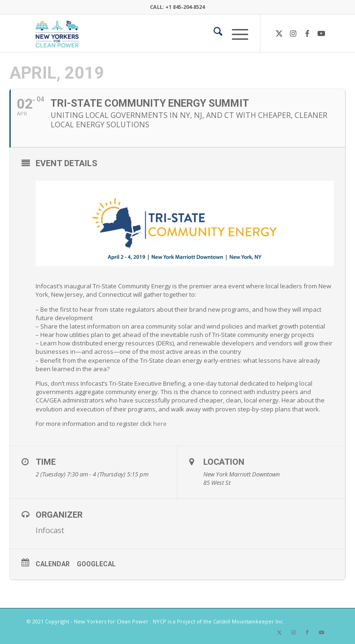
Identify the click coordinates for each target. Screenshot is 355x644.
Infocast (50, 530)
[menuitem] (213, 33)
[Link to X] (279, 33)
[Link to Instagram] (293, 33)
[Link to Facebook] (307, 33)
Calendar (53, 564)
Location (224, 462)
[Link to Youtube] (321, 33)
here (160, 424)
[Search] (213, 33)
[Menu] (235, 33)
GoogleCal (96, 564)
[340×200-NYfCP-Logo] (147, 33)
